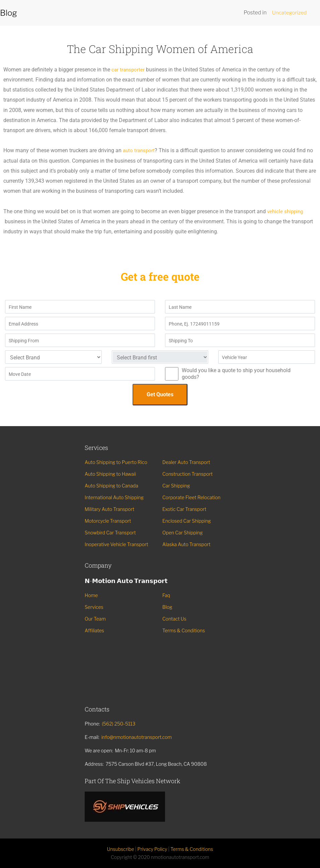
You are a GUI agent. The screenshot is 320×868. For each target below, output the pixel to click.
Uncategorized (289, 13)
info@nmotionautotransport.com (137, 737)
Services (94, 607)
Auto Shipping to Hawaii (110, 474)
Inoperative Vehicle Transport (116, 544)
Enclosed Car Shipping (187, 521)
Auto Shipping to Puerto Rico (116, 462)
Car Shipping (176, 486)
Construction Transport (187, 474)
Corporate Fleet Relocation (191, 497)
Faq (166, 595)
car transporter (129, 70)
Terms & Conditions (184, 630)
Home (91, 595)
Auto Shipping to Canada (111, 486)
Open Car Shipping (183, 533)
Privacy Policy (152, 849)
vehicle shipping (286, 211)
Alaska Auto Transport (186, 544)
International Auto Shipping (114, 497)
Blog (167, 607)
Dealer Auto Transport (186, 462)
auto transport (140, 150)
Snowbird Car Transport (110, 533)
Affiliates (94, 630)
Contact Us (174, 619)
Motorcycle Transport (108, 521)
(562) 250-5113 (118, 724)
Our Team (95, 619)
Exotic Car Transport (184, 509)
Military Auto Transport (109, 509)
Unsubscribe (120, 849)
